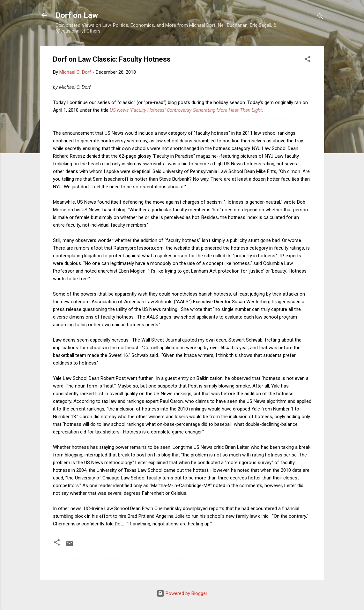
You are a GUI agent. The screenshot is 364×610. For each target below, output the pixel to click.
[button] (308, 60)
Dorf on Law (77, 15)
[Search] (320, 17)
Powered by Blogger (182, 593)
